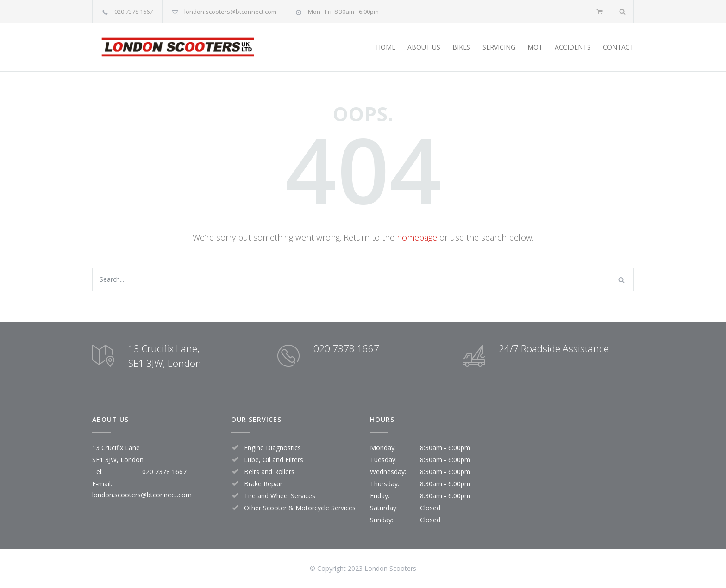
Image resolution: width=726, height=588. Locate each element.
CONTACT (618, 47)
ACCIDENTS (573, 47)
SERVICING (499, 47)
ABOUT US (424, 47)
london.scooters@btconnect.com (230, 12)
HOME (386, 47)
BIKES (461, 47)
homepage (417, 237)
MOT (535, 47)
